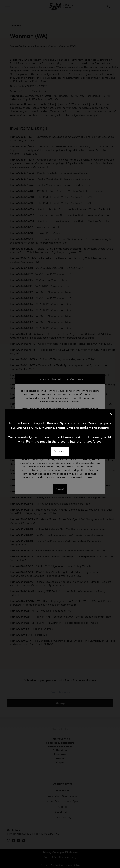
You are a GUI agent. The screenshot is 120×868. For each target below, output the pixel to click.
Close (60, 451)
